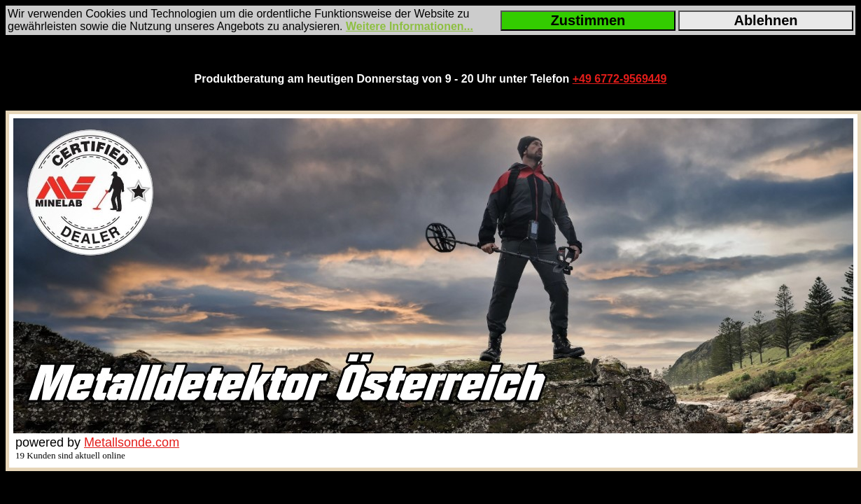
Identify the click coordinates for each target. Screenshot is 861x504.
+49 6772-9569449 (620, 79)
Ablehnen (765, 20)
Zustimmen (588, 20)
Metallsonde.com (132, 442)
